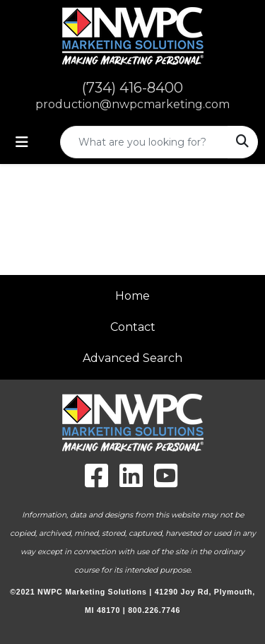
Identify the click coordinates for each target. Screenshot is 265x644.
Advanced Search (132, 358)
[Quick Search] (144, 142)
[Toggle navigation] (22, 142)
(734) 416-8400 (132, 88)
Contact (133, 327)
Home (132, 296)
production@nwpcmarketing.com (132, 104)
